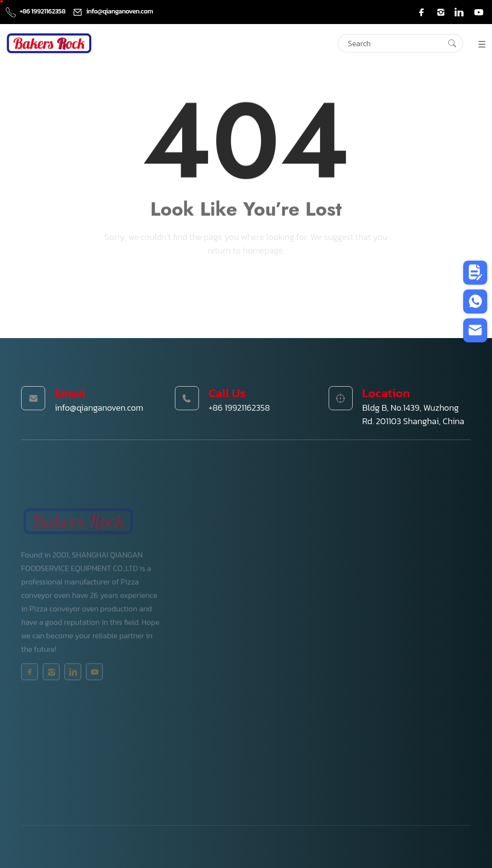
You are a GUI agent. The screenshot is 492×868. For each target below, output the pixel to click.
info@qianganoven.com (113, 11)
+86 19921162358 (36, 11)
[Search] (400, 43)
